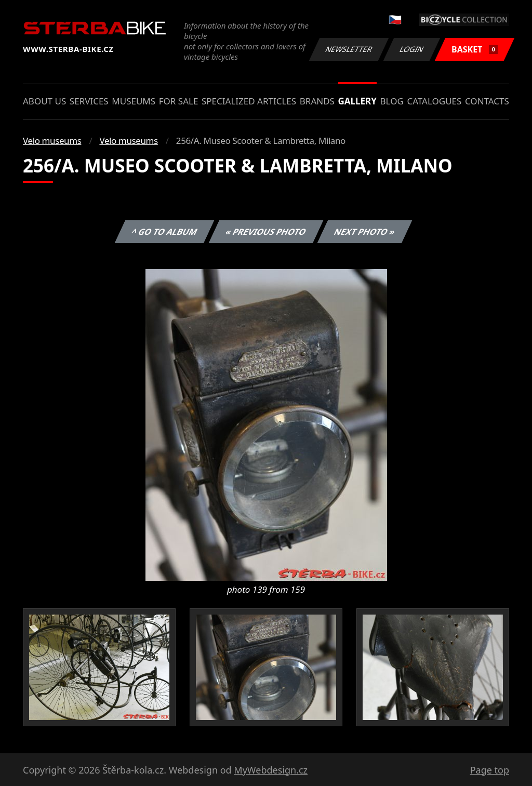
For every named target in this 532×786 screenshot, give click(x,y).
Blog (392, 101)
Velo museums (52, 141)
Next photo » (365, 232)
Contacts (487, 101)
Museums (134, 101)
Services (89, 101)
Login (412, 49)
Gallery (357, 101)
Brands (317, 101)
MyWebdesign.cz (271, 770)
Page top (490, 770)
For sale (179, 101)
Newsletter (349, 49)
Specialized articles (249, 101)
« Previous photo (266, 232)
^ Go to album (164, 232)
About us (44, 101)
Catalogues (434, 101)
